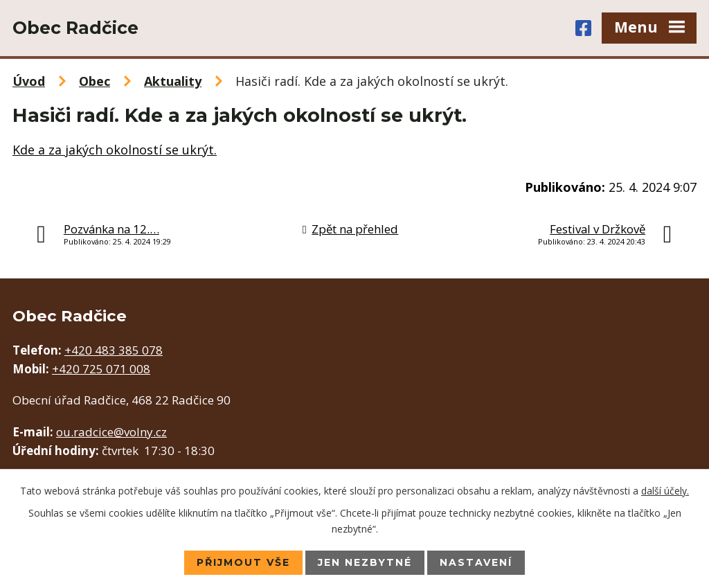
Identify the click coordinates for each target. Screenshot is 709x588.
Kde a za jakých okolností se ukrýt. (115, 150)
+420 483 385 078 (114, 350)
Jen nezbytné (365, 562)
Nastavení (476, 562)
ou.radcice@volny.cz (111, 432)
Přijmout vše (243, 562)
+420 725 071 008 (101, 369)
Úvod (29, 81)
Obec (95, 81)
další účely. (665, 491)
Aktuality (173, 81)
